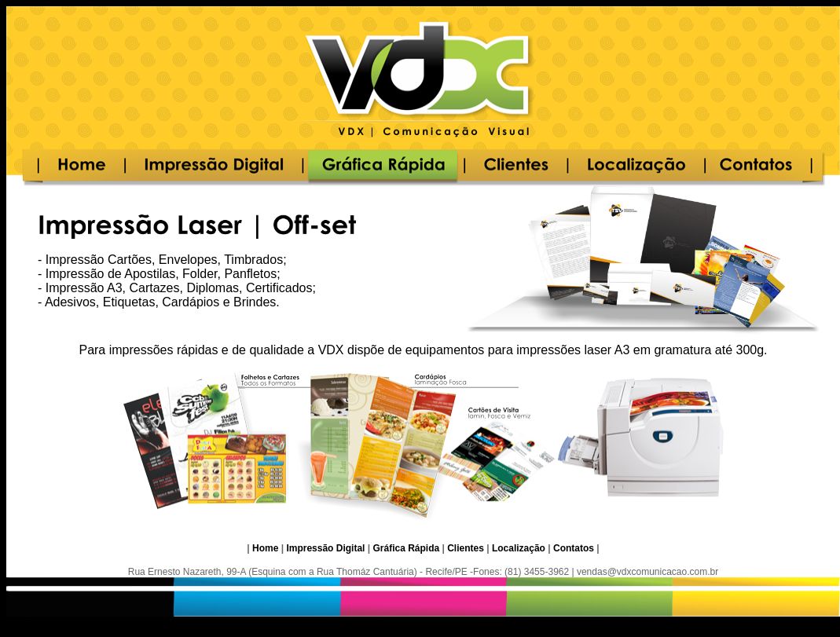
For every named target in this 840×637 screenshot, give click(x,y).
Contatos (574, 548)
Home (265, 548)
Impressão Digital (325, 548)
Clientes (466, 548)
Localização (519, 548)
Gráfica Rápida (406, 548)
